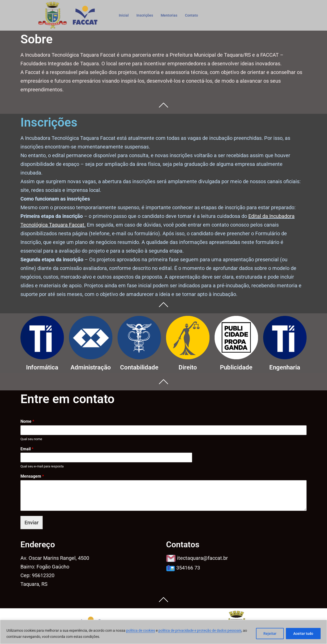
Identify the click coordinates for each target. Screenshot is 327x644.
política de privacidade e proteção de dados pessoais (200, 630)
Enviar (32, 523)
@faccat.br (202, 558)
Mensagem (32, 476)
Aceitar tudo (303, 634)
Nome (27, 421)
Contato (194, 15)
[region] (163, 632)
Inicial (124, 15)
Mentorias (171, 15)
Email (27, 449)
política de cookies (141, 630)
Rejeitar (270, 634)
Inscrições (146, 15)
